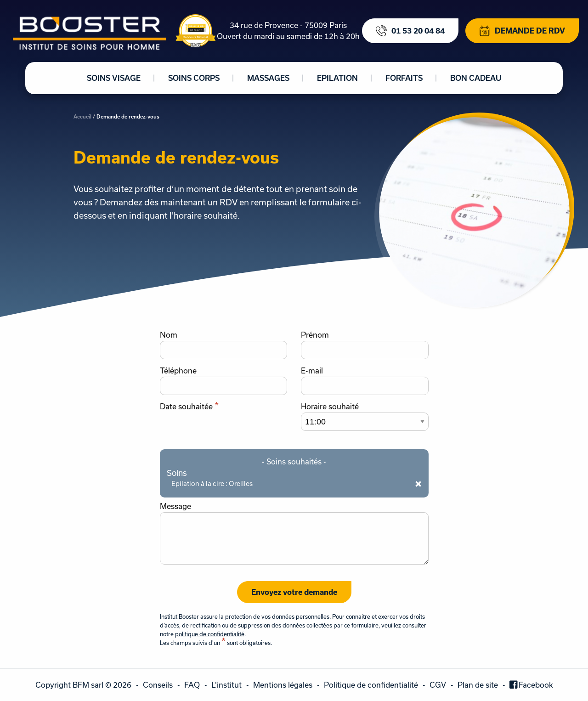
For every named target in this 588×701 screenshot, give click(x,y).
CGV (438, 685)
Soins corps (194, 78)
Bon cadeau (476, 78)
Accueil (82, 116)
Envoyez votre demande (294, 592)
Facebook (536, 685)
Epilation (337, 78)
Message (175, 506)
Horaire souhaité (330, 407)
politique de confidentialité (210, 634)
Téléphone (178, 371)
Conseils (158, 685)
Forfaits (404, 78)
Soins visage (114, 78)
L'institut (226, 685)
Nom (169, 335)
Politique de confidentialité (371, 685)
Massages (268, 78)
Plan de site (478, 685)
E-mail (312, 371)
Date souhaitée (189, 407)
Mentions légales (283, 685)
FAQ (192, 685)
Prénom (315, 335)
